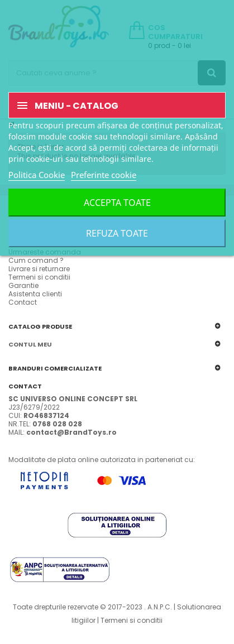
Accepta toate (117, 203)
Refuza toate (117, 233)
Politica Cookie (37, 175)
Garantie (23, 285)
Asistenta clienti (35, 294)
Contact (23, 302)
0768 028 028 (57, 424)
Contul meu (30, 344)
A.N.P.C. (160, 607)
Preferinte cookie (104, 175)
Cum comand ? (36, 260)
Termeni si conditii (39, 277)
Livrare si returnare (39, 269)
